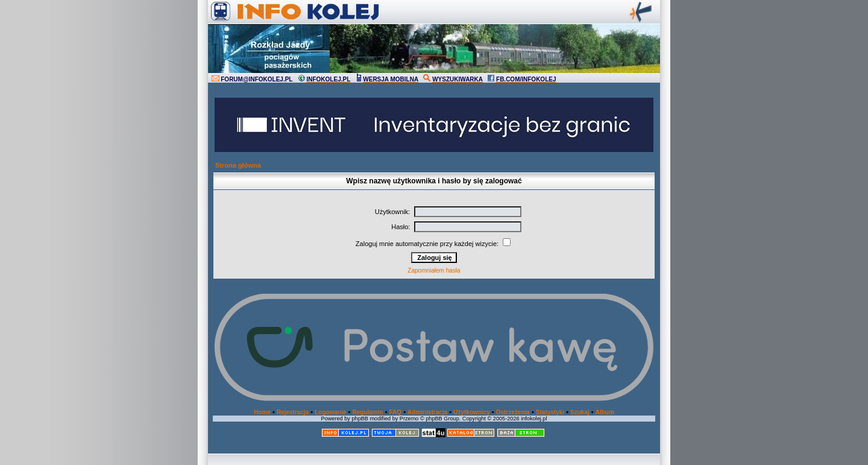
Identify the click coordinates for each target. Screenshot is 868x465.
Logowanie (330, 412)
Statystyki (550, 412)
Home (262, 412)
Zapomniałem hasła (434, 270)
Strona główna (238, 165)
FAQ (396, 412)
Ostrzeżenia (513, 412)
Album (605, 412)
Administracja (427, 412)
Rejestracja (293, 412)
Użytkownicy (472, 412)
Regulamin (367, 412)
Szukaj (580, 412)
